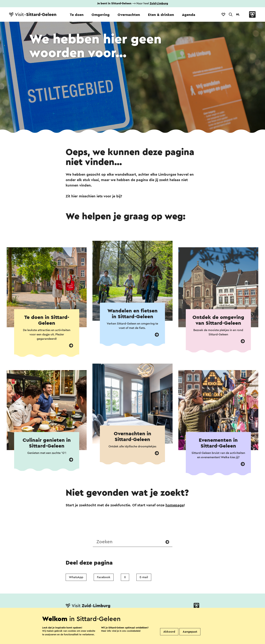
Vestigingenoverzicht (102, 617)
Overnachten (129, 15)
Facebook (104, 577)
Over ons (131, 617)
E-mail (144, 577)
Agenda (189, 15)
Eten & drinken (161, 15)
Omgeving (101, 15)
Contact (72, 617)
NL (238, 14)
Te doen (77, 15)
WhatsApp (76, 577)
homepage (175, 505)
